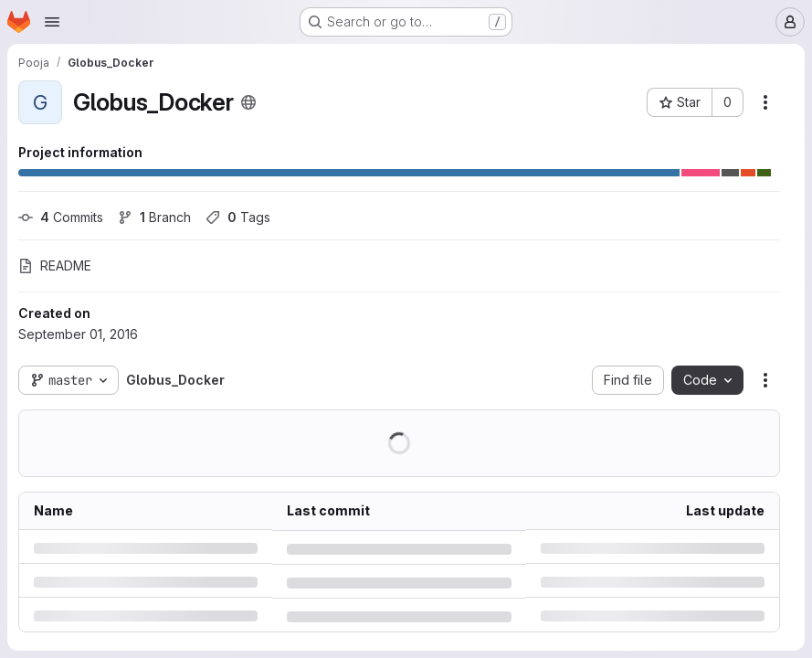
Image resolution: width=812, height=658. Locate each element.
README (55, 265)
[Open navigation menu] (52, 22)
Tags (238, 217)
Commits (61, 217)
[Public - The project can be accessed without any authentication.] (248, 102)
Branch (154, 217)
